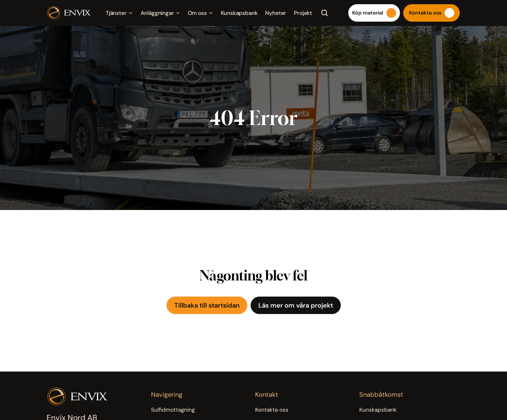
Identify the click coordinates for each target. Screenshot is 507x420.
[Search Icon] (325, 13)
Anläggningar (157, 13)
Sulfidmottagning (173, 410)
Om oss (197, 13)
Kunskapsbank (239, 13)
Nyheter (276, 13)
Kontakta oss (272, 410)
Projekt (303, 13)
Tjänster (116, 13)
